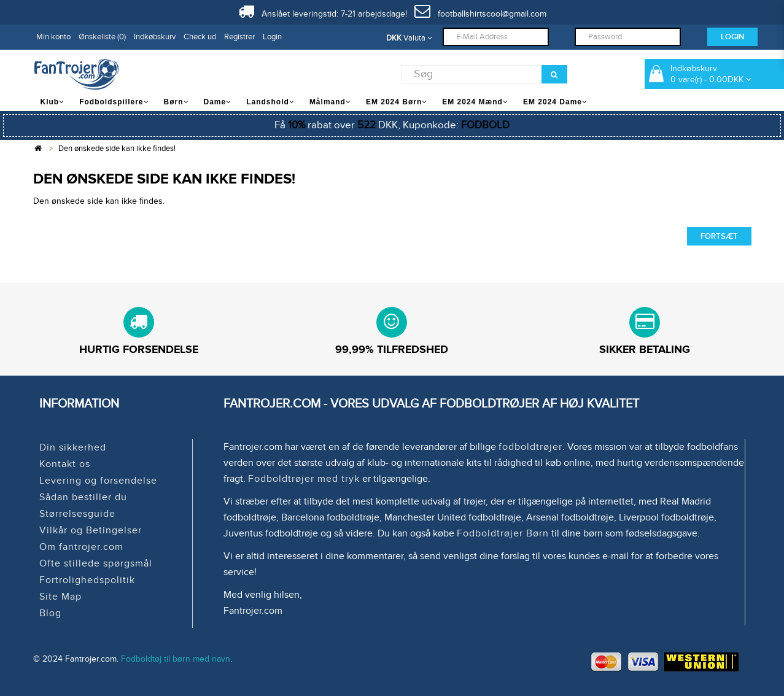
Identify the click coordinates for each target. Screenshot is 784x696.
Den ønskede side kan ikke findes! (117, 149)
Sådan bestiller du (83, 497)
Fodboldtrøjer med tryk (304, 479)
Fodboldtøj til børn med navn (176, 659)
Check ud (200, 37)
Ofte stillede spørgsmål (96, 563)
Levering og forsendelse (98, 481)
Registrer (239, 37)
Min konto (53, 37)
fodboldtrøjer (530, 447)
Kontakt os (65, 464)
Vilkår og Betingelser (91, 530)
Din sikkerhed (73, 447)
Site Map (60, 597)
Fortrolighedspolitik (87, 580)
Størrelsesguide (77, 514)
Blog (50, 613)
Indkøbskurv (155, 37)
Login (272, 37)
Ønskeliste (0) (102, 37)
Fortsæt (719, 236)
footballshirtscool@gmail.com (480, 14)
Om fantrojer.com (81, 547)
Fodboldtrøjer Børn (503, 533)
